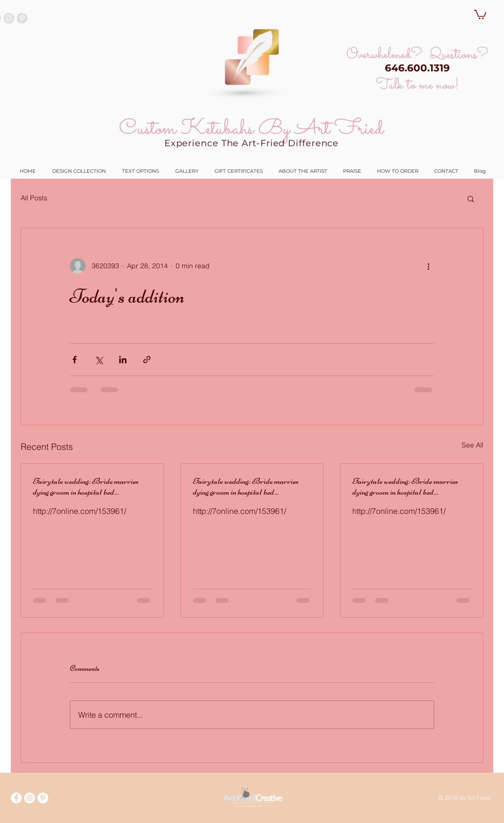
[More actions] (428, 266)
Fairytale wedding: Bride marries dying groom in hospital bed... (86, 486)
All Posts (34, 198)
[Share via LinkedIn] (123, 360)
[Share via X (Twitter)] (99, 360)
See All (472, 445)
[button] (480, 14)
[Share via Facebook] (75, 360)
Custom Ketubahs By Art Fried (251, 129)
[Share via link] (147, 360)
